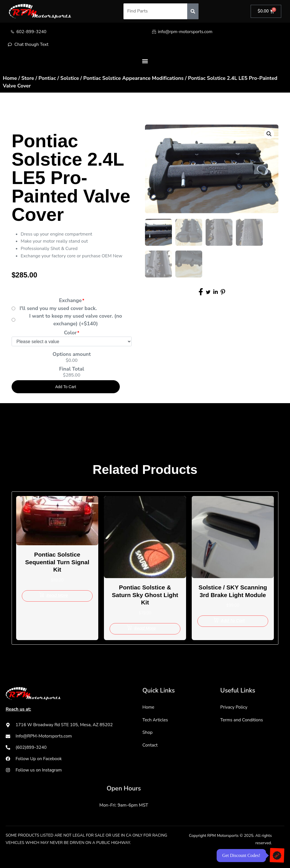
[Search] (192, 11)
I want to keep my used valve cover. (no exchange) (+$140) (76, 320)
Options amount (72, 354)
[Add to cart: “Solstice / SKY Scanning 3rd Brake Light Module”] (233, 629)
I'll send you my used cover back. (58, 309)
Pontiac (47, 78)
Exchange (70, 301)
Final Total (72, 369)
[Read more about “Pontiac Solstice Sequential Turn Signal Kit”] (57, 596)
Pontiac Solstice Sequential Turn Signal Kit (57, 563)
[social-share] (201, 291)
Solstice (70, 78)
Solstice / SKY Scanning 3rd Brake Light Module (233, 595)
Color (70, 333)
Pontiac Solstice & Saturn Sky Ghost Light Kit (145, 595)
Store (28, 78)
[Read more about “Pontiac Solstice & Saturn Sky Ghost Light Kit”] (145, 629)
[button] (145, 62)
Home (10, 78)
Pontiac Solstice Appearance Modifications (133, 78)
